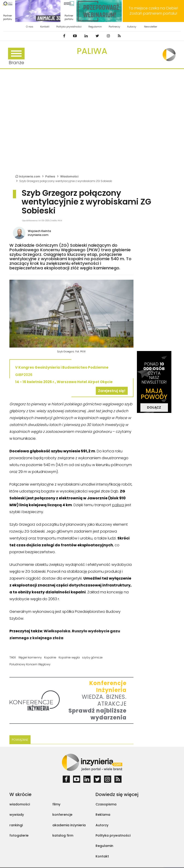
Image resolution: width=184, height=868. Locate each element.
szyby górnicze (92, 657)
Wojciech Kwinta (39, 231)
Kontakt (45, 27)
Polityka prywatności (69, 27)
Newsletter (151, 27)
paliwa (118, 505)
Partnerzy (114, 27)
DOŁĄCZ (154, 407)
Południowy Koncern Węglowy (30, 664)
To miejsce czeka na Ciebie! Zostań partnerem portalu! (153, 11)
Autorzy (132, 27)
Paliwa (92, 51)
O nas (30, 27)
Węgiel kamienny (30, 657)
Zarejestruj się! (112, 391)
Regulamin (95, 27)
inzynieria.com (38, 235)
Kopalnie (50, 657)
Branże (16, 57)
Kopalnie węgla (69, 657)
